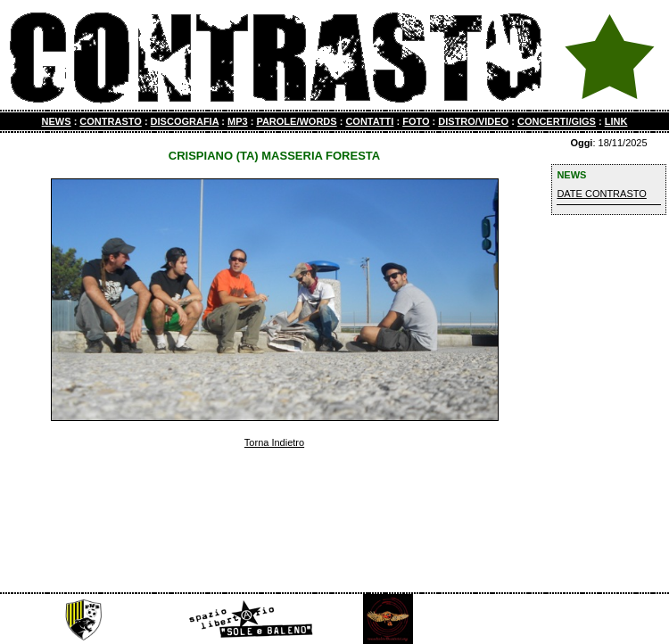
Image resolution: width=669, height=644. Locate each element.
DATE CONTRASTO (601, 194)
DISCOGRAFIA (185, 121)
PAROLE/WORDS (296, 121)
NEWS (57, 121)
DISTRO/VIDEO (473, 121)
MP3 (238, 121)
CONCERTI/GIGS (557, 121)
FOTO (416, 121)
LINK (616, 121)
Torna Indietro (274, 442)
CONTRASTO (110, 121)
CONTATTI (369, 121)
